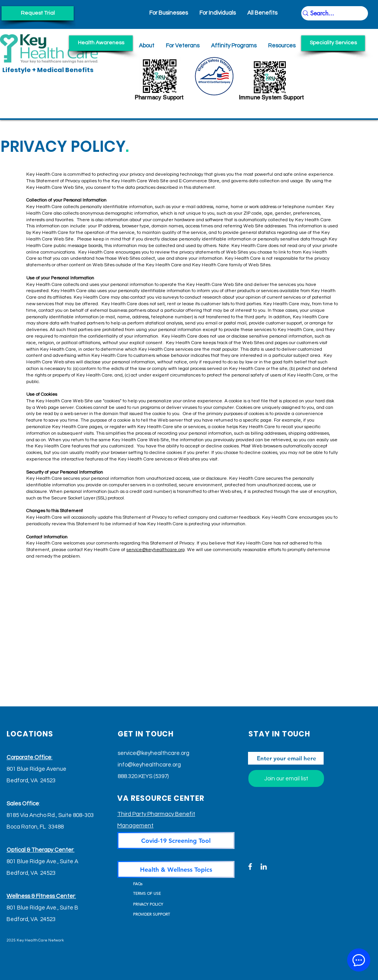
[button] (282, 46)
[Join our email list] (286, 778)
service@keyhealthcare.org (156, 550)
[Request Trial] (38, 13)
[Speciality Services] (333, 43)
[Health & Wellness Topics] (176, 869)
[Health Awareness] (101, 43)
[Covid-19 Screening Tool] (176, 840)
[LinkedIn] (264, 867)
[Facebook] (250, 867)
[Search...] (331, 13)
